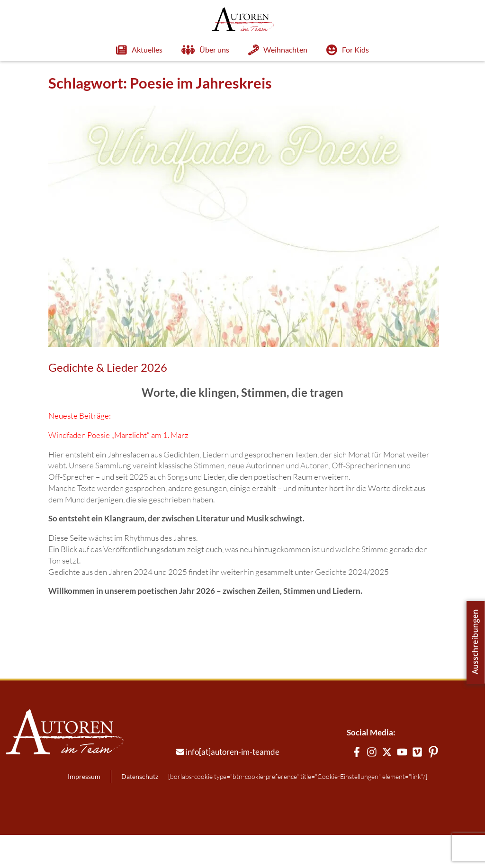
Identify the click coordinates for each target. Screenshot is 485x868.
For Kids (329, 50)
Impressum (65, 810)
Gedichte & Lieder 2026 (89, 367)
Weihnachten (259, 50)
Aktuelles (120, 50)
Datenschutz (120, 810)
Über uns (186, 50)
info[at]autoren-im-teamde (214, 785)
